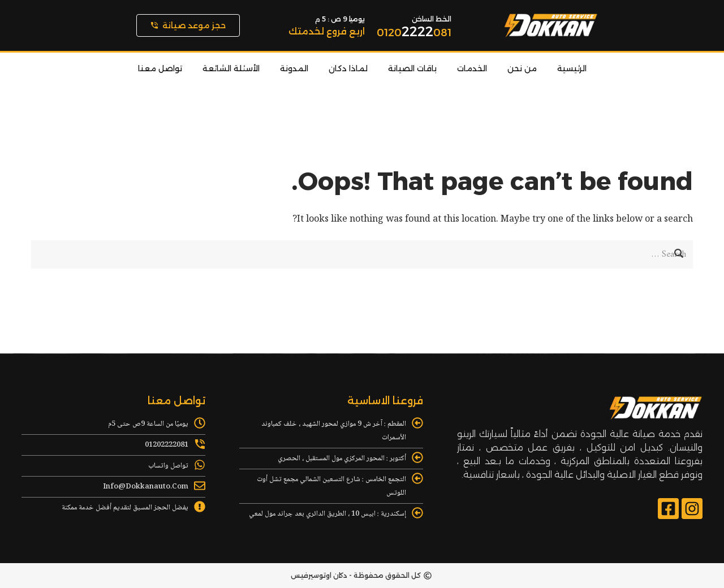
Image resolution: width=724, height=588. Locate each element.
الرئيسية (572, 68)
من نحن (522, 68)
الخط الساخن (432, 19)
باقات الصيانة (412, 68)
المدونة (294, 68)
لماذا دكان (348, 68)
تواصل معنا (160, 68)
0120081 (414, 33)
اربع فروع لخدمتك (327, 31)
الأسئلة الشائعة (231, 68)
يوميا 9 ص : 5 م (340, 19)
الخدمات (472, 68)
